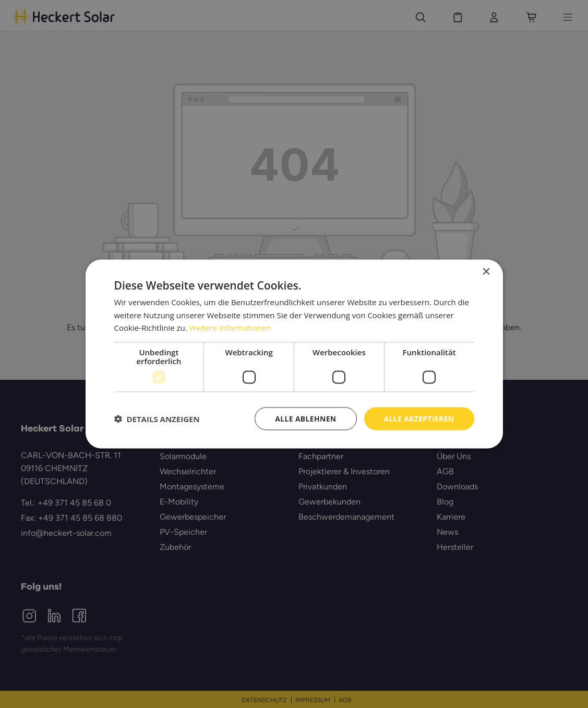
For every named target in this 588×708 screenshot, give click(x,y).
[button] (157, 419)
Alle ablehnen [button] (305, 418)
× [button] (486, 272)
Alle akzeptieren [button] (418, 418)
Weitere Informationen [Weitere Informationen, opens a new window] (231, 328)
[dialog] (294, 354)
